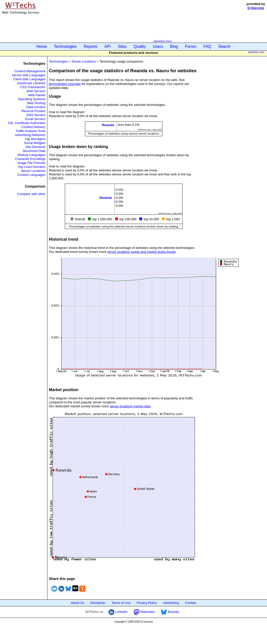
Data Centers (36, 107)
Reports (91, 46)
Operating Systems (32, 99)
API (108, 46)
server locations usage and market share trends (141, 252)
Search (224, 46)
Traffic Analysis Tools (30, 131)
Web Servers (36, 91)
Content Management (30, 71)
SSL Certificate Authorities (27, 123)
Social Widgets (35, 143)
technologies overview (65, 84)
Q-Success (256, 8)
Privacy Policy (147, 603)
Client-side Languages (29, 79)
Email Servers (35, 119)
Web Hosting (36, 103)
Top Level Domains (32, 167)
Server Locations (33, 171)
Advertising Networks (30, 135)
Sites (122, 46)
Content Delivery (33, 127)
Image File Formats (31, 163)
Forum (191, 46)
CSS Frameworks (33, 87)
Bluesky (170, 612)
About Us (77, 603)
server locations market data (130, 406)
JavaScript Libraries (31, 83)
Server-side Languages (29, 75)
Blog (174, 46)
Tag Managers (35, 139)
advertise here (163, 41)
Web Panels (37, 95)
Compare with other (31, 194)
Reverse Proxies (34, 111)
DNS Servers (36, 115)
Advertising (171, 603)
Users (158, 46)
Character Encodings (30, 159)
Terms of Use (121, 603)
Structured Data (34, 151)
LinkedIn (118, 612)
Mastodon (144, 612)
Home (42, 46)
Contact (191, 603)
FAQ (207, 46)
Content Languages (31, 175)
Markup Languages (32, 155)
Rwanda (108, 125)
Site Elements (35, 147)
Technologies (65, 46)
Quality (140, 46)
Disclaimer (98, 603)
